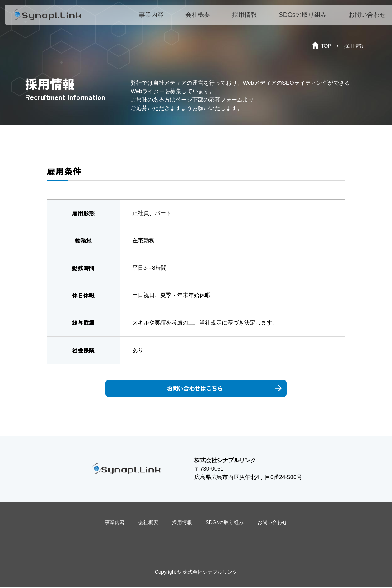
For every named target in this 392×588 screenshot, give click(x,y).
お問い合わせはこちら (213, 389)
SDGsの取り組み (306, 18)
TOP (326, 46)
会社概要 (201, 18)
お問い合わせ (370, 18)
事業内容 (155, 18)
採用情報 (248, 18)
